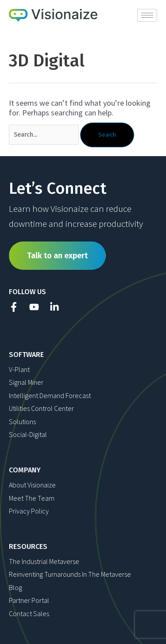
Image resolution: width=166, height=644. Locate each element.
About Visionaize (32, 485)
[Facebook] (14, 307)
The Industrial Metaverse (44, 561)
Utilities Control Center (41, 408)
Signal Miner (26, 382)
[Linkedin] (54, 307)
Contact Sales (29, 613)
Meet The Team (32, 498)
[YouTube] (34, 307)
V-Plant (19, 369)
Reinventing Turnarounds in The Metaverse (70, 574)
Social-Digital (28, 434)
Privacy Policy (29, 511)
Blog (15, 587)
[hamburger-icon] (147, 15)
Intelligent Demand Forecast (50, 395)
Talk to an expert (57, 256)
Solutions (22, 422)
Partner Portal (29, 600)
